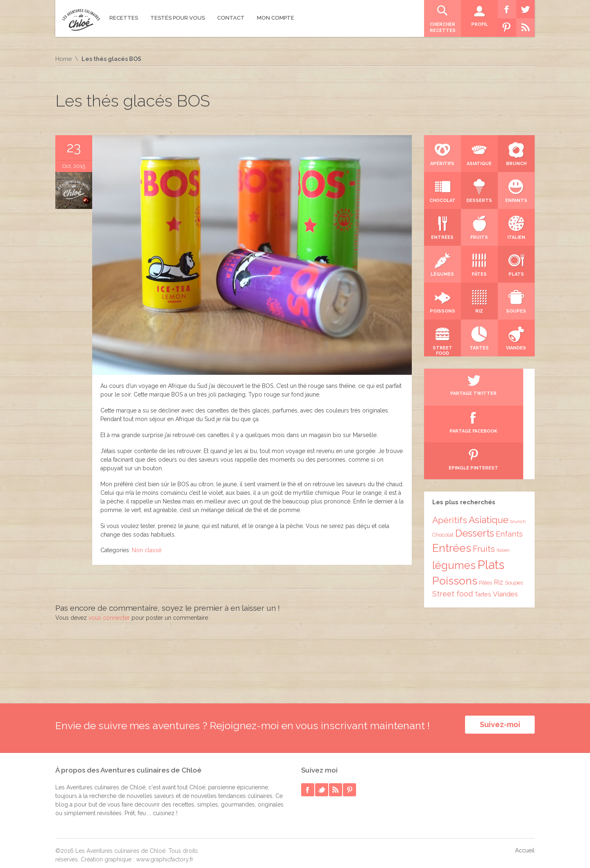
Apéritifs (450, 446)
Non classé (147, 550)
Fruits (484, 475)
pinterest (349, 784)
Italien (503, 476)
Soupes (514, 509)
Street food (453, 520)
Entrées (452, 474)
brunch (518, 448)
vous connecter (109, 618)
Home (64, 59)
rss (336, 784)
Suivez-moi (500, 724)
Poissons (455, 507)
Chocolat (443, 461)
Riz (498, 509)
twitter (322, 784)
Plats (491, 491)
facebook (308, 784)
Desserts (475, 460)
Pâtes (486, 509)
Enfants (509, 460)
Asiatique (489, 446)
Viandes (505, 520)
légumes (454, 492)
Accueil (525, 845)
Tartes (483, 520)
